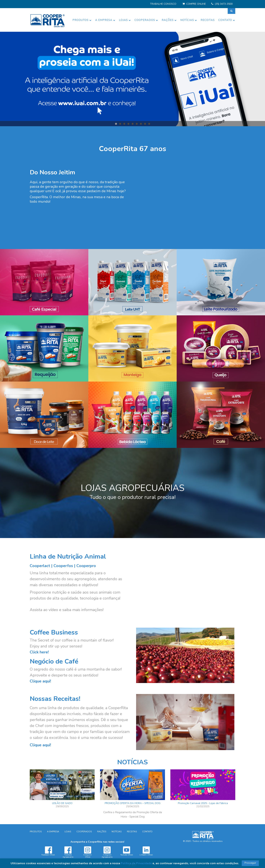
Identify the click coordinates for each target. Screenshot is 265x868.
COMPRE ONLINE (196, 4)
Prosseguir (250, 863)
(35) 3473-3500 (224, 4)
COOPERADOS (146, 20)
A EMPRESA (105, 20)
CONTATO (227, 20)
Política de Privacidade (136, 863)
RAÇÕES (169, 20)
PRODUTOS (82, 20)
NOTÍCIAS (189, 20)
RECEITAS (208, 20)
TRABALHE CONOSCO (163, 4)
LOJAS (125, 20)
